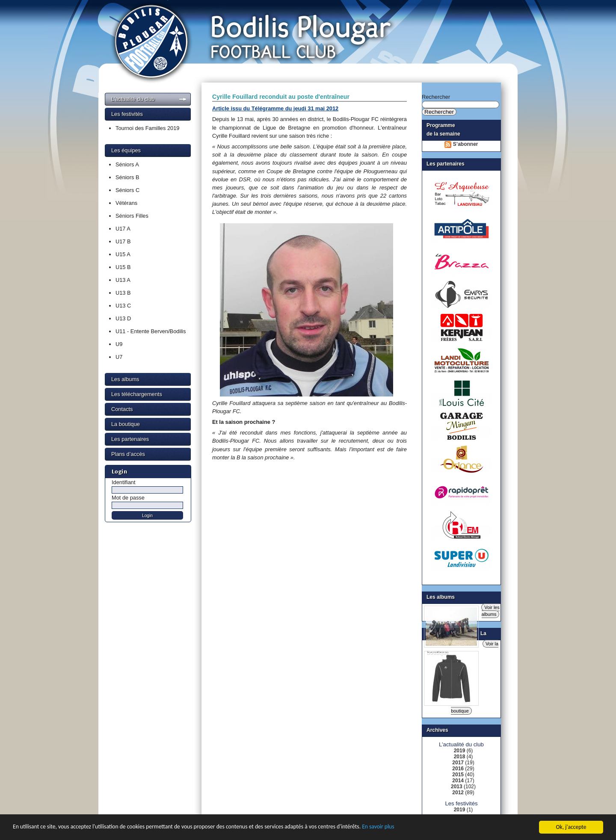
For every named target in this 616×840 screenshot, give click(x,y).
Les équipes (126, 150)
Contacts (122, 409)
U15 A (123, 254)
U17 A (123, 229)
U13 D (123, 318)
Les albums (125, 379)
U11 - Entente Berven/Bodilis (151, 331)
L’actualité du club (133, 99)
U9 (119, 344)
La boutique (126, 424)
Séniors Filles (132, 216)
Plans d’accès (128, 454)
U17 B (123, 241)
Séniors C (127, 190)
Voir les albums (491, 611)
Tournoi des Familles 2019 (147, 128)
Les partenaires (130, 439)
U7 (119, 357)
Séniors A (127, 164)
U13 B (123, 293)
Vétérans (126, 203)
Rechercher (436, 97)
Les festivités (127, 114)
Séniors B (127, 177)
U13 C (123, 306)
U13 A (123, 280)
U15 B (123, 267)
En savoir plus (378, 833)
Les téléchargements (137, 394)
